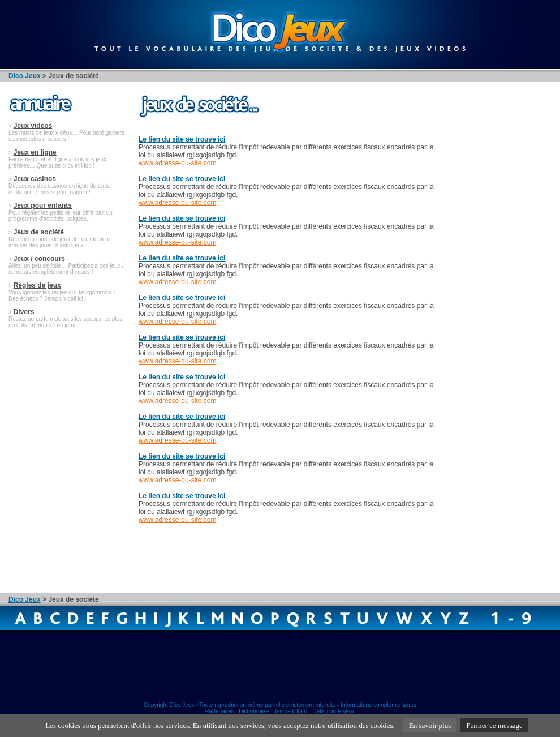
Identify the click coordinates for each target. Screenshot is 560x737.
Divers (24, 312)
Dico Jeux (25, 76)
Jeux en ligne (35, 152)
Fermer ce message (494, 725)
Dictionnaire (254, 711)
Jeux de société (39, 232)
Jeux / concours (39, 259)
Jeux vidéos (33, 126)
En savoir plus (430, 725)
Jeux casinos (35, 179)
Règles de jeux (37, 285)
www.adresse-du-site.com (177, 163)
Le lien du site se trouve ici (182, 139)
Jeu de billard (290, 711)
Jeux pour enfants (43, 205)
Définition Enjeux (333, 711)
